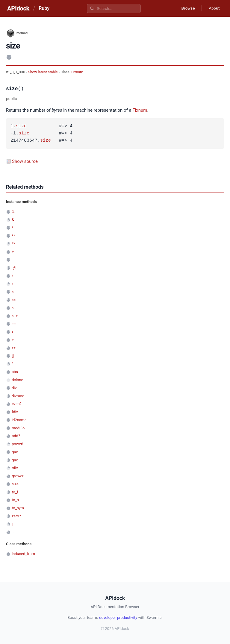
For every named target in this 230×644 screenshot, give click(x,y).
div (14, 388)
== (14, 324)
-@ (14, 268)
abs (15, 372)
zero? (16, 516)
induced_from (23, 554)
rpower (18, 476)
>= (14, 340)
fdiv (15, 412)
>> (14, 348)
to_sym (18, 508)
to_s (15, 500)
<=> (15, 316)
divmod (18, 396)
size (21, 126)
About (214, 8)
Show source (25, 161)
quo (15, 452)
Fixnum (77, 72)
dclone (17, 380)
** (13, 236)
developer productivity (118, 618)
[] (13, 356)
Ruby (44, 8)
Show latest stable (43, 72)
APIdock (18, 8)
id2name (19, 420)
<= (14, 308)
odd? (16, 436)
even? (17, 404)
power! (17, 444)
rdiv (15, 468)
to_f (15, 492)
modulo (18, 428)
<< (14, 300)
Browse (186, 8)
